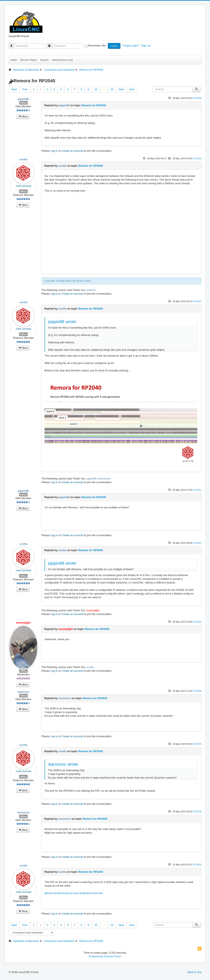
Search (44, 60)
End (132, 89)
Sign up (146, 46)
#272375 (197, 744)
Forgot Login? (131, 46)
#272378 (197, 812)
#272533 (197, 865)
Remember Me (97, 46)
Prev (25, 89)
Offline (23, 103)
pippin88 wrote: (63, 322)
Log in (114, 46)
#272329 (197, 622)
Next (121, 89)
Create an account (72, 151)
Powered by (96, 956)
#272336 (197, 691)
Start (14, 89)
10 (96, 89)
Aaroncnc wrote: (64, 764)
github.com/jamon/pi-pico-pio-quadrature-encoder (74, 893)
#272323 (197, 543)
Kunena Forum (112, 956)
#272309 (197, 98)
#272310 (197, 158)
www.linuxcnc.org (62, 60)
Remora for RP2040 (94, 105)
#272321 (197, 490)
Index (14, 60)
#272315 (197, 301)
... (104, 89)
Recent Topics (29, 60)
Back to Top (194, 972)
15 (112, 89)
